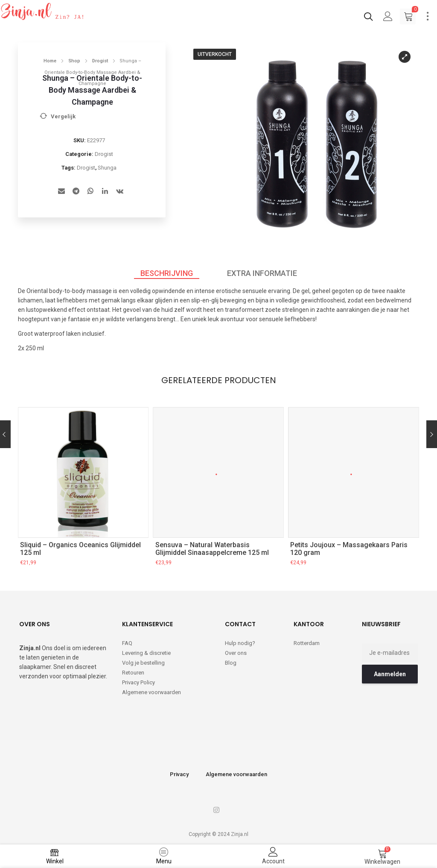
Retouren (133, 670)
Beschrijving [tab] (167, 273)
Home (50, 61)
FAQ (127, 641)
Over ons (236, 650)
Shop (74, 61)
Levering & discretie (146, 650)
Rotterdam (307, 641)
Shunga (107, 168)
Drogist (100, 61)
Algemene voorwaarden (151, 690)
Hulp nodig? (240, 641)
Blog (231, 660)
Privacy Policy (138, 680)
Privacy (179, 771)
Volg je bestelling (143, 660)
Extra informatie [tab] (262, 273)
